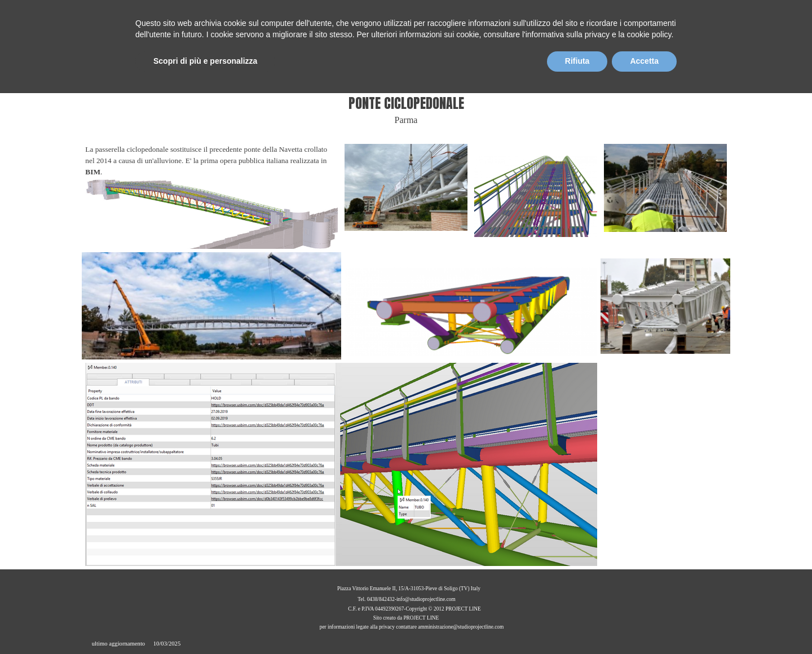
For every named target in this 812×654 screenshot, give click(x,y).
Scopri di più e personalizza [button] (205, 623)
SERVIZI (554, 78)
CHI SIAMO (506, 78)
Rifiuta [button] (577, 623)
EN (649, 14)
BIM (652, 78)
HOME (456, 78)
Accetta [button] (644, 623)
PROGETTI (604, 78)
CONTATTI (702, 78)
